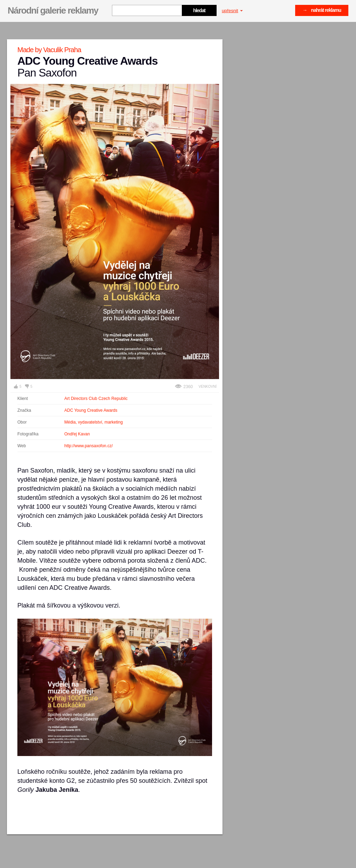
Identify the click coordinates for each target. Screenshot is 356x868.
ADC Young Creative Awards (91, 410)
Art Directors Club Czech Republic (96, 399)
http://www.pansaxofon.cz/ (88, 446)
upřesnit (232, 11)
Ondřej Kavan (77, 434)
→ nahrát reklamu (322, 10)
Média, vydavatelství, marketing (94, 422)
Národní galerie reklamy (53, 10)
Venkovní (208, 387)
